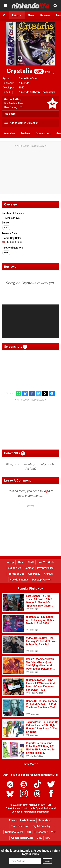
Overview (10, 133)
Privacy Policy (45, 568)
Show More (30, 764)
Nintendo (24, 83)
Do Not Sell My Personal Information (30, 812)
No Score (10, 114)
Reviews (26, 133)
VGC (54, 832)
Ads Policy (34, 574)
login (47, 491)
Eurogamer (41, 832)
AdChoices (49, 808)
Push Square (27, 820)
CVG (39, 838)
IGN (29, 832)
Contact (29, 568)
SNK (21, 88)
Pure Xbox (44, 820)
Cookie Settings (19, 580)
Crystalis (25, 71)
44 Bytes (37, 808)
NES (6, 253)
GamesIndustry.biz (22, 838)
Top (11, 562)
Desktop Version (42, 580)
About (21, 562)
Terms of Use (17, 574)
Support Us (14, 568)
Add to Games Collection (21, 123)
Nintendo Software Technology (37, 92)
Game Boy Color (28, 79)
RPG (6, 228)
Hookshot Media (27, 805)
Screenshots (43, 133)
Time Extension (20, 826)
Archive (48, 574)
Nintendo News (14, 832)
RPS (48, 838)
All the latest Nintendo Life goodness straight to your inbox (31, 852)
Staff (31, 562)
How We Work (46, 562)
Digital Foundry (41, 826)
